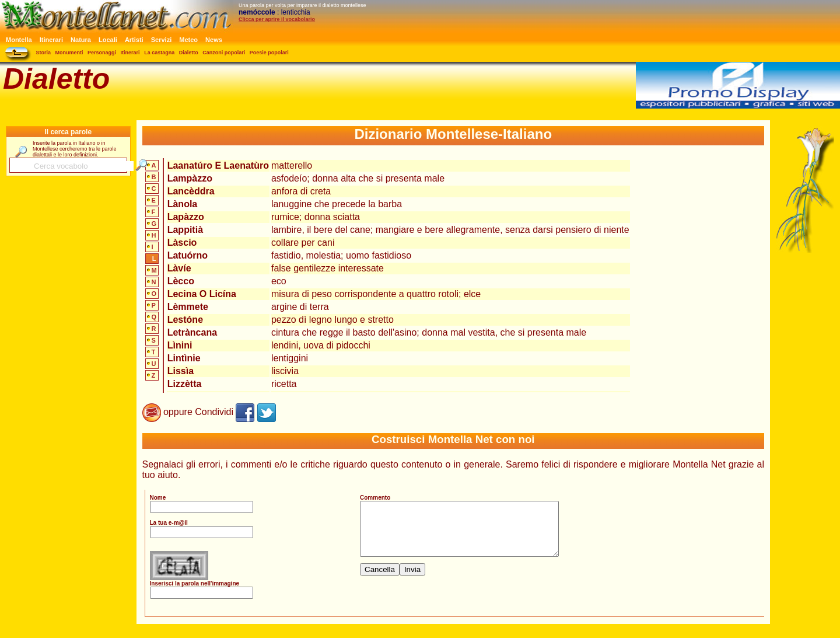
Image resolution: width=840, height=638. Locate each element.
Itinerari (51, 40)
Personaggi (102, 53)
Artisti (134, 40)
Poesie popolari (269, 53)
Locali (108, 40)
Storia (44, 53)
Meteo (188, 40)
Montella (19, 40)
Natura (81, 40)
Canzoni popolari (224, 53)
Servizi (161, 40)
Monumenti (69, 53)
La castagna (159, 53)
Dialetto (189, 53)
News (214, 40)
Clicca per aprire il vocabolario (277, 19)
